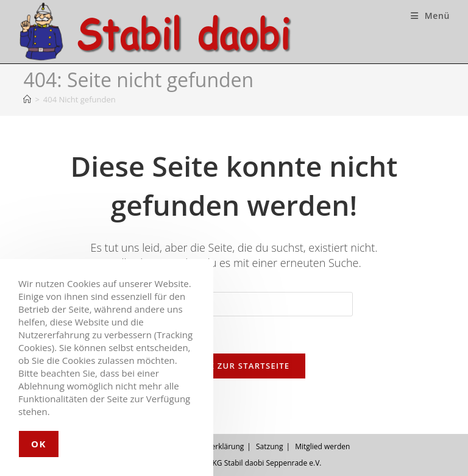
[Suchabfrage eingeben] (234, 304)
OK (39, 444)
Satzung (269, 446)
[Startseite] (27, 99)
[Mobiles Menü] (430, 16)
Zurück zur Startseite (234, 366)
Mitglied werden (322, 446)
